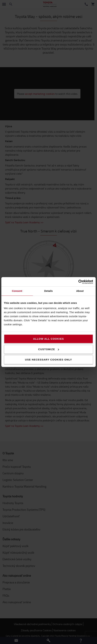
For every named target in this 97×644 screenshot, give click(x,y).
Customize (49, 349)
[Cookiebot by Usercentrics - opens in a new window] (78, 282)
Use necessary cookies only (48, 360)
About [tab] (80, 291)
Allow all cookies (48, 339)
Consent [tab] (17, 291)
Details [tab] (48, 291)
